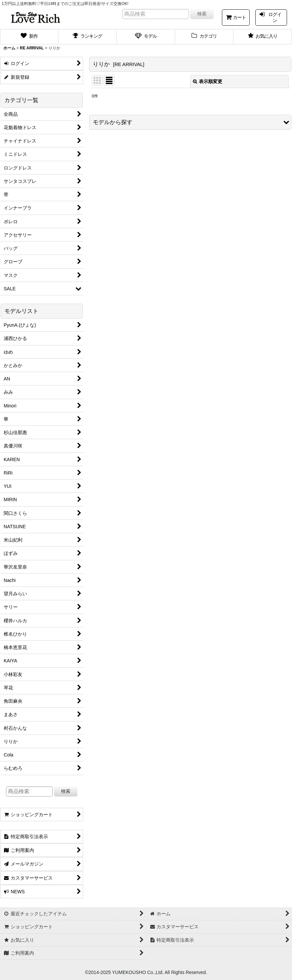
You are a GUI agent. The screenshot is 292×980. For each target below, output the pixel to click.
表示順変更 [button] (208, 81)
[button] (190, 122)
